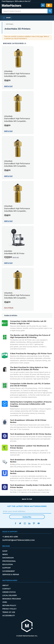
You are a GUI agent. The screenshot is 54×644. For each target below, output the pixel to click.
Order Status (9, 592)
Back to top (27, 499)
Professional (9, 561)
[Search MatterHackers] (50, 11)
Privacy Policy (9, 609)
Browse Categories (15, 43)
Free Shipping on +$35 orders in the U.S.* (16, 1)
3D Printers (10, 24)
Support (7, 568)
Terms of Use (9, 612)
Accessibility (9, 616)
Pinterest (34, 523)
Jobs (5, 602)
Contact (6, 589)
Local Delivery (10, 595)
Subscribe (27, 517)
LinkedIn (29, 523)
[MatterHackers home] (12, 6)
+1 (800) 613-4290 (10, 537)
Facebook (15, 523)
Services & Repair (11, 574)
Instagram (25, 523)
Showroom (8, 558)
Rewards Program (12, 599)
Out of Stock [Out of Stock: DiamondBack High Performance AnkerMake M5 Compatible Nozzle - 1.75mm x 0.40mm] (9, 308)
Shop (5, 551)
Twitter (20, 523)
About (5, 585)
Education (8, 564)
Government (9, 571)
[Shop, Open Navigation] (7, 18)
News (5, 554)
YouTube (39, 523)
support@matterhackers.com (18, 540)
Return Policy (9, 605)
